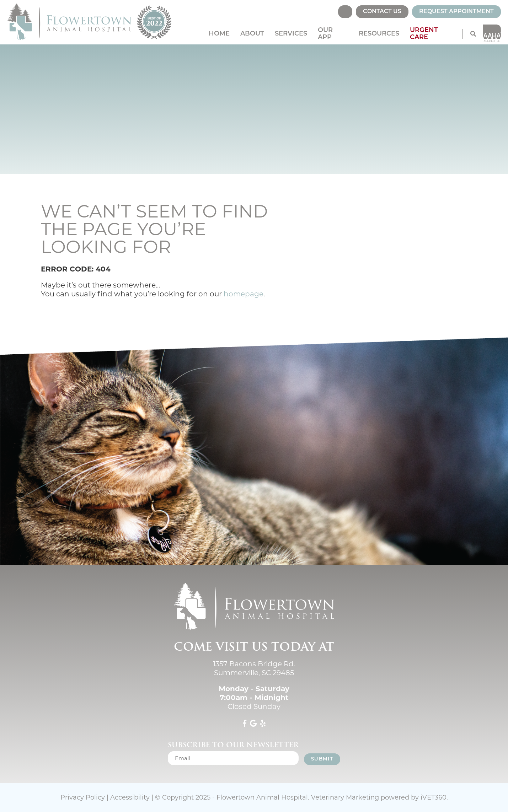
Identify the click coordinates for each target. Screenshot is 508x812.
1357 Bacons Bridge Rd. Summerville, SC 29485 (254, 668)
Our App (325, 34)
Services (291, 34)
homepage (244, 294)
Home (219, 34)
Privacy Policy (83, 797)
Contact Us (382, 12)
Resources (379, 34)
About (252, 34)
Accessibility (130, 797)
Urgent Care (424, 34)
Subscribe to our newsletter (233, 745)
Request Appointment (456, 12)
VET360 (434, 797)
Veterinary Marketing (345, 797)
